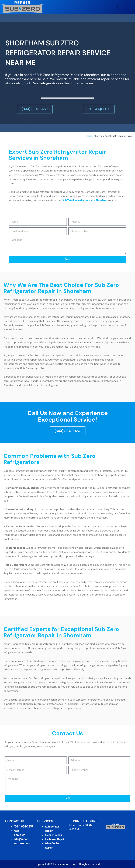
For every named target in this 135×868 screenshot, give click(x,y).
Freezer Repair (53, 835)
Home (89, 136)
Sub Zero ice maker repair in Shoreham (85, 200)
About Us (19, 835)
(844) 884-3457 (23, 827)
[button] (118, 8)
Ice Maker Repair (55, 839)
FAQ (16, 831)
